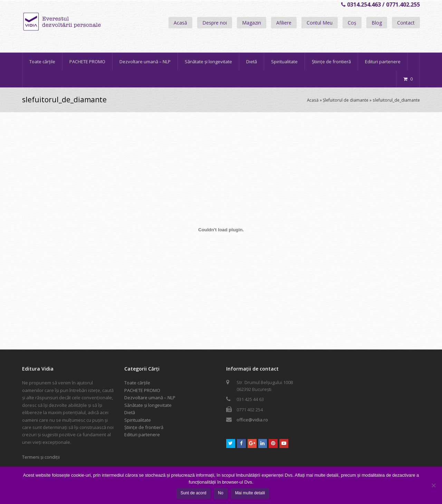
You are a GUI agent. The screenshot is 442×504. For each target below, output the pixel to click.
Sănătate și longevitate (148, 405)
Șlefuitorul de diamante (346, 100)
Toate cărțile (137, 383)
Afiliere (284, 23)
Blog (377, 23)
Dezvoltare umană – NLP (150, 398)
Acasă (180, 23)
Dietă (130, 412)
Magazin (252, 23)
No (220, 493)
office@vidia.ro (252, 420)
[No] (433, 485)
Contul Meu (320, 23)
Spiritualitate (138, 420)
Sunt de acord (194, 493)
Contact (406, 23)
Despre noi (215, 23)
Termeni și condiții (41, 457)
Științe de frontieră (144, 427)
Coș (352, 23)
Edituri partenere (142, 435)
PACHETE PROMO (142, 390)
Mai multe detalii (250, 493)
